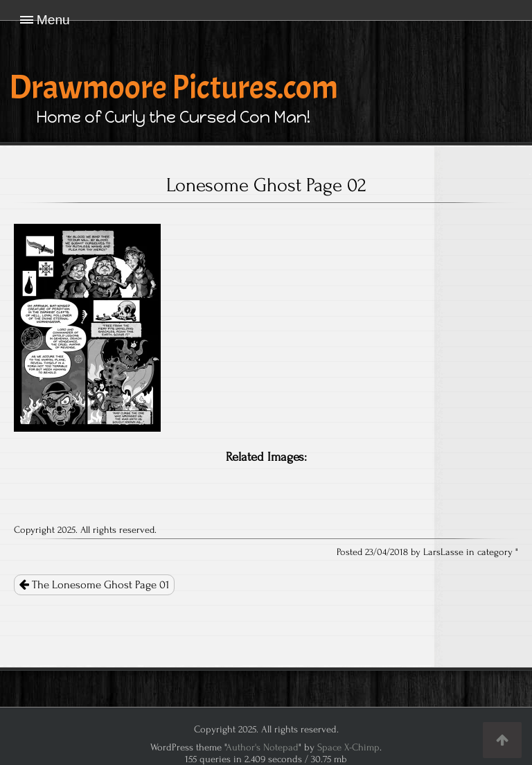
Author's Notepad (262, 747)
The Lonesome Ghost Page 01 (94, 585)
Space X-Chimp (348, 747)
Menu (53, 20)
